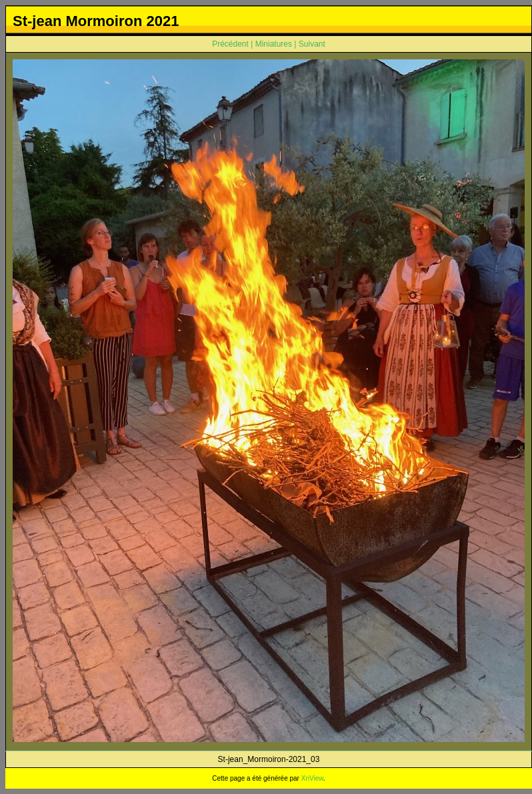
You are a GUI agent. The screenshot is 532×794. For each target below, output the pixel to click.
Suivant (312, 44)
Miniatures (274, 44)
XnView (312, 778)
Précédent (230, 44)
